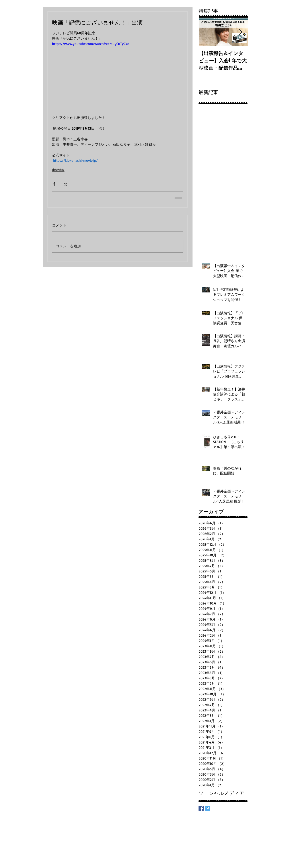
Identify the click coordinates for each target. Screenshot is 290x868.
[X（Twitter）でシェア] (65, 184)
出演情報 (58, 170)
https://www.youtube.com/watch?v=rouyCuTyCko (91, 44)
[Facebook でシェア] (54, 184)
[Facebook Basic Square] (201, 808)
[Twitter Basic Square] (208, 808)
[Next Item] (241, 32)
